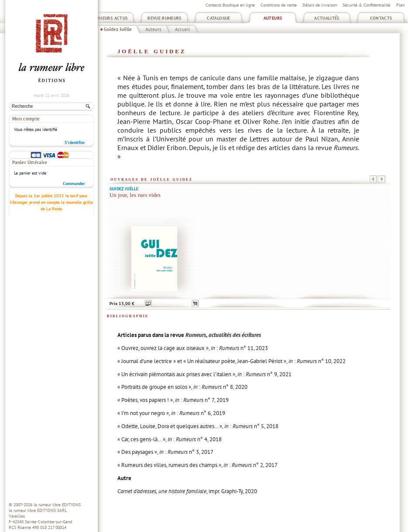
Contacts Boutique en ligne (230, 5)
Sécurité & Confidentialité (366, 5)
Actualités (327, 18)
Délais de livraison (320, 5)
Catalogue (218, 18)
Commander (74, 152)
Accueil (182, 29)
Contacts (381, 18)
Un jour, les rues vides (135, 195)
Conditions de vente (279, 5)
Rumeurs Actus (111, 18)
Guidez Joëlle (118, 29)
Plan (400, 5)
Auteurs (273, 18)
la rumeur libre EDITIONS (57, 505)
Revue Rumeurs (165, 18)
